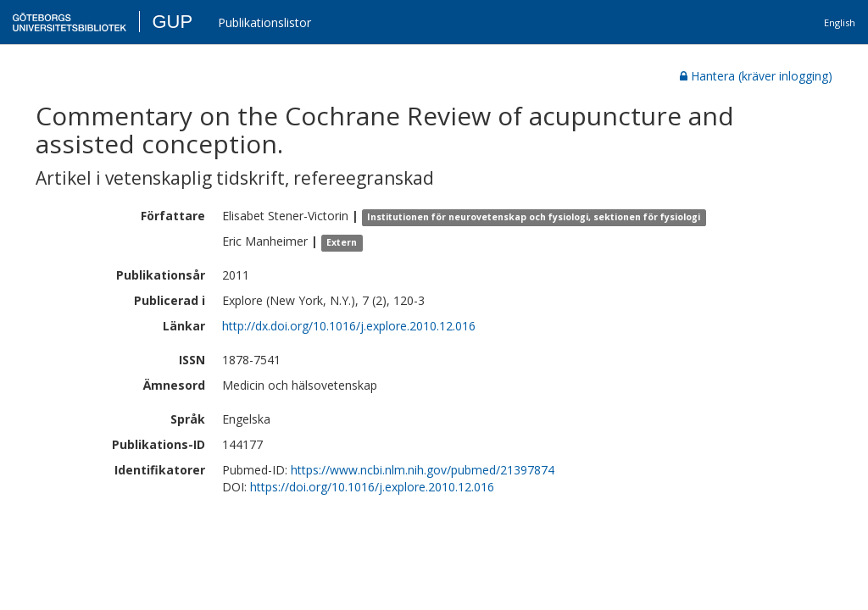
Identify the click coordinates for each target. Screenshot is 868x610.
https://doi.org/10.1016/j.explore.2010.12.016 (372, 487)
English (840, 22)
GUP (172, 22)
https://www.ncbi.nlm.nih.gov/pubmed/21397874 (423, 470)
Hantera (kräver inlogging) (756, 76)
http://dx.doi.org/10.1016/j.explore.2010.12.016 (349, 326)
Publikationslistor (264, 22)
